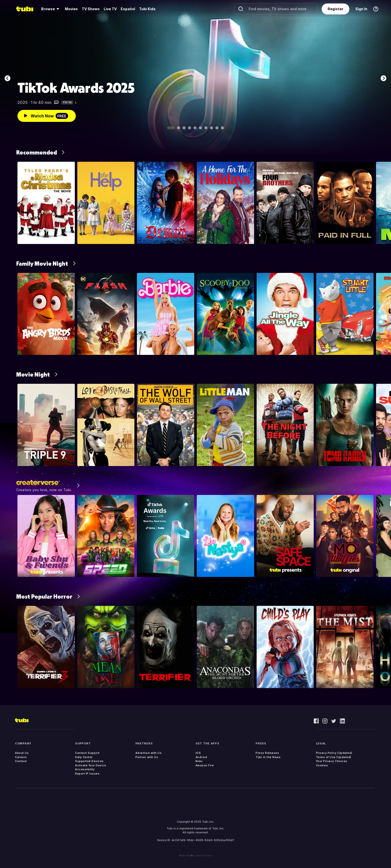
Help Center (84, 757)
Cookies (322, 765)
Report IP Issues (87, 774)
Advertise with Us (149, 753)
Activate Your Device (91, 765)
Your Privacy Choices (332, 761)
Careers (21, 757)
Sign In (361, 9)
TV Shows (91, 9)
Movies (71, 9)
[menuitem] (51, 9)
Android (201, 757)
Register (336, 9)
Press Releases (267, 753)
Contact (21, 761)
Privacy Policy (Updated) (334, 753)
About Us (22, 753)
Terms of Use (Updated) (334, 757)
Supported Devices (89, 761)
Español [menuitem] (128, 9)
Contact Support (87, 753)
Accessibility (85, 769)
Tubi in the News (268, 757)
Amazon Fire (205, 765)
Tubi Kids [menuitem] (147, 9)
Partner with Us (147, 757)
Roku (199, 761)
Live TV (110, 9)
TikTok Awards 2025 (76, 88)
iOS (198, 753)
